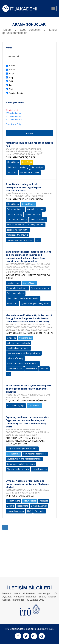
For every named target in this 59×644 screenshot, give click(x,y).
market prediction (33, 214)
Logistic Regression (15, 511)
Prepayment (22, 506)
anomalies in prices (36, 209)
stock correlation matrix (18, 230)
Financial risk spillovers (17, 288)
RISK (29, 511)
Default (10, 506)
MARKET (44, 369)
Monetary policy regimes (18, 469)
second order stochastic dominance (23, 364)
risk (38, 240)
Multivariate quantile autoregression (23, 298)
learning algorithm (36, 225)
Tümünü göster (13, 110)
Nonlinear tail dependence (35, 454)
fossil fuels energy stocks (18, 348)
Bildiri (11, 89)
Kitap (11, 77)
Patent (12, 70)
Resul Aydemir (13, 283)
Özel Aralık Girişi (13, 124)
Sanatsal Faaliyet (17, 93)
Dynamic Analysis (39, 506)
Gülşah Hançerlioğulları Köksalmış (22, 449)
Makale (12, 66)
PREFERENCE (31, 369)
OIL (8, 374)
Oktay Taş (11, 338)
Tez (11, 85)
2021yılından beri (14, 120)
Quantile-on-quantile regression (35, 303)
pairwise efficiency (15, 358)
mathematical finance (30, 172)
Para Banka (40, 511)
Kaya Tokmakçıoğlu (16, 406)
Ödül (11, 81)
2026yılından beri (14, 113)
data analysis (37, 167)
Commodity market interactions (21, 464)
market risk (12, 172)
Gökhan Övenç (14, 501)
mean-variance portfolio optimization (24, 353)
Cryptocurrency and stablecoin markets (24, 459)
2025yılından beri (14, 116)
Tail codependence (16, 293)
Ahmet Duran (13, 162)
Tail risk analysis (40, 469)
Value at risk (12, 303)
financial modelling (16, 225)
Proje (11, 73)
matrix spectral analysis (18, 235)
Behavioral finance (15, 209)
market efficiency (15, 214)
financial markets (38, 219)
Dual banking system (40, 288)
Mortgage (44, 501)
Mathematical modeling (18, 167)
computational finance (17, 219)
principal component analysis (20, 240)
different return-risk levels (18, 343)
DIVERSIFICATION (15, 369)
